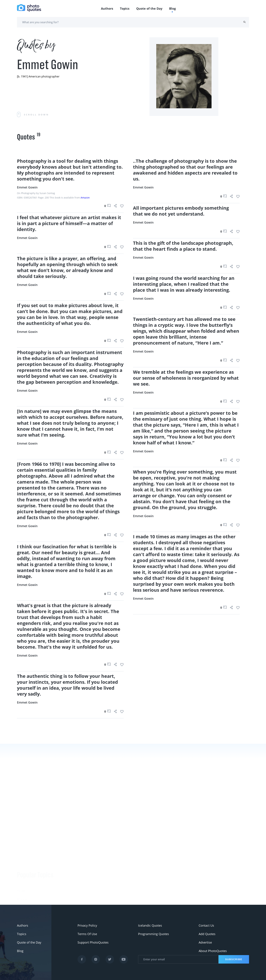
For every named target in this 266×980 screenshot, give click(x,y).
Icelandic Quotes (150, 925)
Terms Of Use (87, 934)
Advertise (205, 942)
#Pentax (23, 894)
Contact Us (206, 925)
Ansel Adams (65, 899)
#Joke (21, 860)
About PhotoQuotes (213, 951)
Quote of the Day (149, 8)
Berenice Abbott (67, 891)
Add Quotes (207, 934)
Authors (107, 8)
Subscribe (234, 959)
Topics (125, 8)
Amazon (85, 198)
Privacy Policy (87, 925)
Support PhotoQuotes (93, 942)
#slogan (23, 877)
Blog (172, 8)
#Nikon (22, 903)
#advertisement (28, 886)
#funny (22, 869)
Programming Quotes (154, 934)
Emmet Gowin (27, 187)
